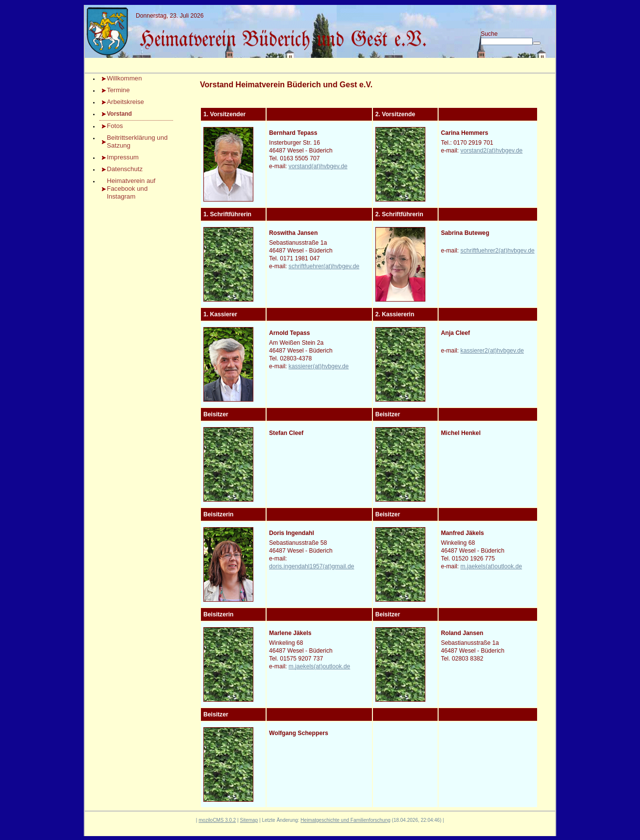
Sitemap (249, 820)
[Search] (507, 41)
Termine (118, 90)
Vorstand (119, 114)
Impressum (123, 157)
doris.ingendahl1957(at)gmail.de (312, 566)
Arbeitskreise (125, 102)
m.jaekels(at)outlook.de (492, 566)
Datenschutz (125, 169)
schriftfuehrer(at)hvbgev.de (324, 266)
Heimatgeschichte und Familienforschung (345, 820)
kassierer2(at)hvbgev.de (492, 351)
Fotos (115, 126)
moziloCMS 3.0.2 (217, 820)
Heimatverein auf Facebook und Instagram (131, 189)
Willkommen (124, 78)
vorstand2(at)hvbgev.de (492, 151)
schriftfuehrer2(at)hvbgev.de (498, 251)
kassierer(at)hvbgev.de (319, 366)
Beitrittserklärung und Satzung (137, 141)
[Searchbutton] (537, 43)
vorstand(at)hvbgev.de (318, 166)
